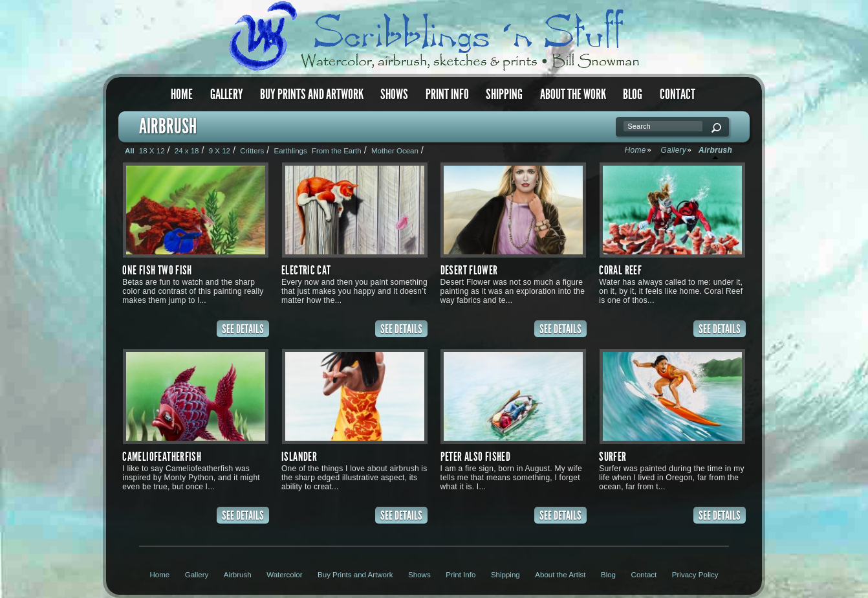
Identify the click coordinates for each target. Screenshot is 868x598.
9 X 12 (220, 151)
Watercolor (284, 575)
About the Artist (560, 575)
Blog (633, 94)
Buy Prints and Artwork (312, 94)
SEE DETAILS (243, 329)
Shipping (504, 94)
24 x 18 (187, 151)
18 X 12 (152, 151)
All (130, 151)
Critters (252, 151)
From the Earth (337, 151)
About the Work (573, 94)
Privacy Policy (695, 575)
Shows (394, 94)
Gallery (227, 94)
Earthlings (290, 151)
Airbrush (238, 575)
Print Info (447, 94)
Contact (678, 94)
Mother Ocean (395, 151)
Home (182, 94)
